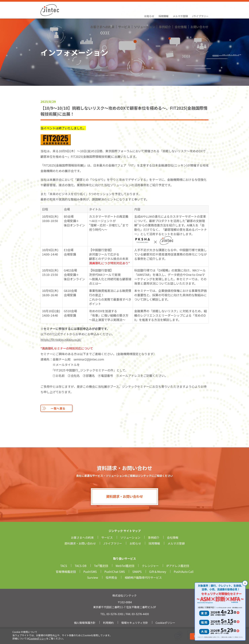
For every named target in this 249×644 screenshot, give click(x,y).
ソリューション (144, 13)
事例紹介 (165, 13)
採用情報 (163, 6)
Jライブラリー (200, 6)
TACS (64, 566)
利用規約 (108, 623)
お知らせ (149, 6)
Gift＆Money (158, 572)
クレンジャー (150, 566)
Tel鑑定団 (101, 566)
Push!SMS (90, 572)
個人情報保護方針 (85, 623)
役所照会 (111, 577)
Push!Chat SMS (115, 572)
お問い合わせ (199, 13)
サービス (124, 13)
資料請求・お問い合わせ (124, 496)
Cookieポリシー (38, 638)
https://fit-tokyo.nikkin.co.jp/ (61, 339)
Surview (93, 577)
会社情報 (181, 13)
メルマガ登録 (180, 6)
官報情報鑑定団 (66, 572)
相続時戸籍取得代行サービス (143, 577)
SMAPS (137, 572)
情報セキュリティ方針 (135, 623)
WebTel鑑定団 (125, 566)
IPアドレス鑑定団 (178, 566)
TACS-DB (80, 566)
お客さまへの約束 (102, 13)
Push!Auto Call (184, 572)
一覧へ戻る (58, 408)
